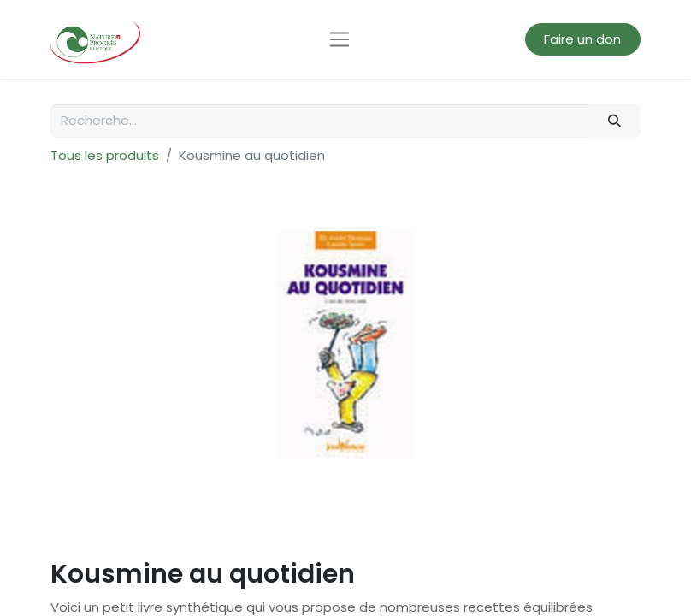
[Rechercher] (615, 121)
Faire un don (582, 39)
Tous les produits (105, 155)
